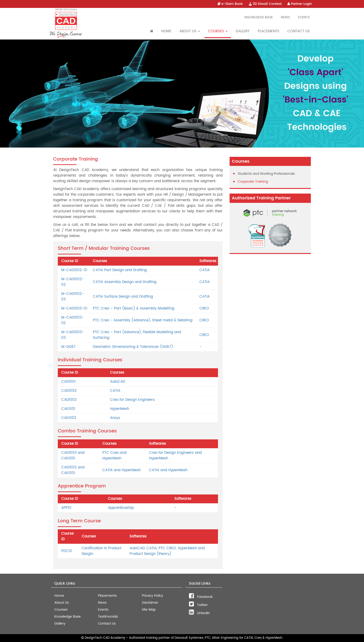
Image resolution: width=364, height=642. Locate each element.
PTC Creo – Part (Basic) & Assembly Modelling (134, 308)
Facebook (201, 597)
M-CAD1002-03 (73, 297)
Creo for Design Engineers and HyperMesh (175, 456)
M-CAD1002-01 (74, 270)
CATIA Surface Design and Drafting (123, 297)
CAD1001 (68, 382)
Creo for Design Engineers (132, 400)
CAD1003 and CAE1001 (73, 456)
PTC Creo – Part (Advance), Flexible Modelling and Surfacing (137, 335)
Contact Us (299, 31)
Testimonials (108, 617)
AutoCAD (118, 382)
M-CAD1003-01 (74, 308)
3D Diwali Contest (265, 4)
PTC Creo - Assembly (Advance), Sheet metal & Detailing (143, 320)
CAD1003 (69, 400)
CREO (204, 308)
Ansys (115, 418)
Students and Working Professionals (266, 174)
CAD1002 (69, 391)
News (285, 17)
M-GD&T (68, 347)
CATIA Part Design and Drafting (120, 270)
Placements (268, 31)
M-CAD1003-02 (73, 320)
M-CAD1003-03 (73, 335)
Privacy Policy (153, 596)
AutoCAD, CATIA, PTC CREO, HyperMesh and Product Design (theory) (167, 551)
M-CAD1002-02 (73, 282)
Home (166, 31)
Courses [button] (218, 31)
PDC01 (67, 551)
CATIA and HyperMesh (122, 470)
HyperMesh (120, 409)
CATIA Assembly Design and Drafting (125, 282)
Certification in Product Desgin (102, 551)
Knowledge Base (68, 617)
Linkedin (199, 613)
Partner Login (300, 4)
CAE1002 (69, 418)
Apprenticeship (121, 508)
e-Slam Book (230, 4)
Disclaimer (150, 603)
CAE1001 (68, 409)
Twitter (198, 605)
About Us (62, 603)
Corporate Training (253, 182)
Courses (61, 610)
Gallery (243, 31)
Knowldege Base (259, 17)
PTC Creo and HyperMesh (114, 456)
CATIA (205, 270)
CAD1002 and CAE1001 (73, 470)
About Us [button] (190, 31)
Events (304, 17)
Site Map (149, 610)
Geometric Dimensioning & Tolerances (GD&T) (133, 347)
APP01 (66, 508)
